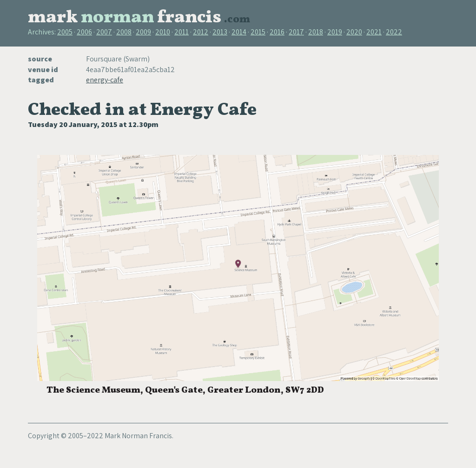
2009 (143, 32)
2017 (296, 32)
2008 (124, 32)
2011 (182, 32)
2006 (84, 32)
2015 (258, 32)
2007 (104, 32)
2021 (374, 32)
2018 (316, 32)
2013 (220, 32)
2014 (239, 32)
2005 (65, 32)
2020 (354, 32)
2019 (335, 32)
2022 (394, 32)
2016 (277, 32)
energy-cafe (105, 80)
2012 (201, 32)
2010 (163, 32)
